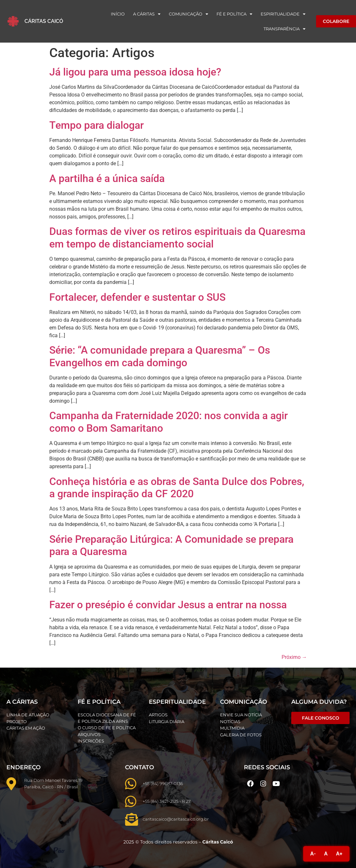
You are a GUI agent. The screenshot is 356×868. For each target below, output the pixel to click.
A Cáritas (147, 14)
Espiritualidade (283, 14)
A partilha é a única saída (107, 178)
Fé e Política (234, 14)
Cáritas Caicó (44, 21)
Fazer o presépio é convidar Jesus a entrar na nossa (168, 605)
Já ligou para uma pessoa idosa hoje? (135, 72)
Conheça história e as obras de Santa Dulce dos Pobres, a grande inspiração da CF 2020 (177, 488)
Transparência (284, 29)
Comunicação (188, 14)
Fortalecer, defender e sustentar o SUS (137, 297)
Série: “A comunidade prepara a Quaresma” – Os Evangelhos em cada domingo (160, 356)
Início (118, 14)
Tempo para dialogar (96, 125)
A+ (339, 854)
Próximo (294, 657)
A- (313, 854)
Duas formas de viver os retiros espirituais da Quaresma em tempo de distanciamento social (177, 237)
